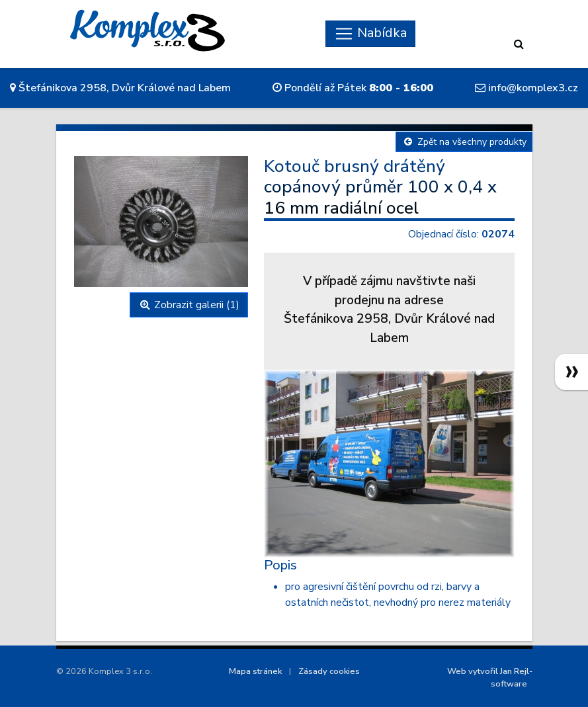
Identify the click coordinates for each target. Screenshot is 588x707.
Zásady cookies (329, 671)
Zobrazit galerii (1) (189, 305)
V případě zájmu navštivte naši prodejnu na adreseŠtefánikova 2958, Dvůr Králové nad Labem (389, 310)
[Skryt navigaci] (370, 34)
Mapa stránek (255, 671)
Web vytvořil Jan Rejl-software (490, 678)
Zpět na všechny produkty (464, 142)
